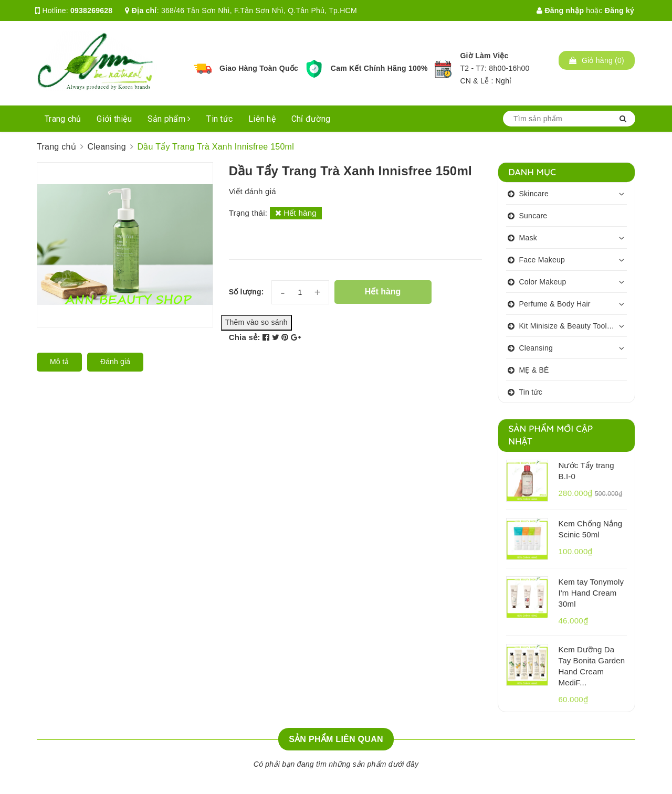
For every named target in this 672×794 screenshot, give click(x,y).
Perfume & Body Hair (555, 304)
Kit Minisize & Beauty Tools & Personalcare (573, 326)
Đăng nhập (560, 10)
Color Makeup (543, 282)
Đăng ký (619, 10)
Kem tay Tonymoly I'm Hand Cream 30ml (591, 593)
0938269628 (91, 10)
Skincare (534, 194)
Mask (528, 238)
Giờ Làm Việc (484, 56)
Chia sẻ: (245, 337)
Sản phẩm (169, 119)
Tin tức (219, 119)
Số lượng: (246, 292)
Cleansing (536, 348)
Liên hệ (262, 119)
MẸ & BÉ (534, 370)
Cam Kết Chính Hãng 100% (379, 68)
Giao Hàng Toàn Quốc (259, 68)
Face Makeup (542, 260)
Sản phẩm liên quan (336, 739)
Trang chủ (63, 119)
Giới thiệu (114, 119)
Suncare (533, 216)
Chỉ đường (311, 119)
